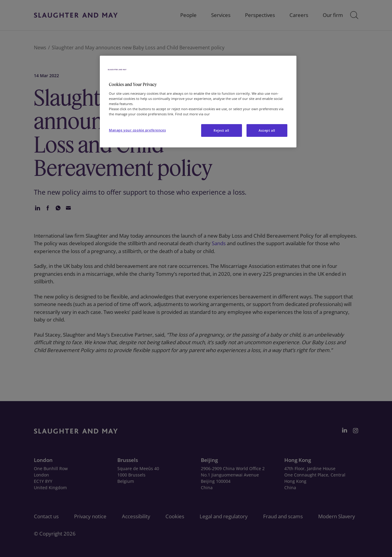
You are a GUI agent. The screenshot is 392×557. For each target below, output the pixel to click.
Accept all (267, 130)
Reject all (221, 130)
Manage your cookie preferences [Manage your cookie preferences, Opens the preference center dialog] (137, 130)
